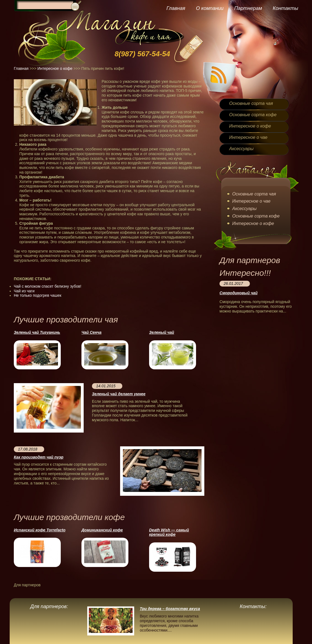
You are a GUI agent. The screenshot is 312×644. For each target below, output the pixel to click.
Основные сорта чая (251, 103)
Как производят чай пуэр (39, 457)
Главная (176, 8)
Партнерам (248, 8)
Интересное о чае (248, 137)
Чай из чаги (24, 291)
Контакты (285, 8)
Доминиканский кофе (102, 530)
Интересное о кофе (55, 68)
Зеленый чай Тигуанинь (37, 332)
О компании (210, 8)
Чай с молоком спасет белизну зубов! (47, 286)
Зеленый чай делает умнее (119, 394)
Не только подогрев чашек (38, 295)
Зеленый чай (162, 332)
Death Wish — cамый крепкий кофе (169, 532)
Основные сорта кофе (253, 115)
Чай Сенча (91, 332)
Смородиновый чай (239, 293)
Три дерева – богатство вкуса (170, 609)
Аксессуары (241, 149)
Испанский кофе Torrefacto (40, 530)
